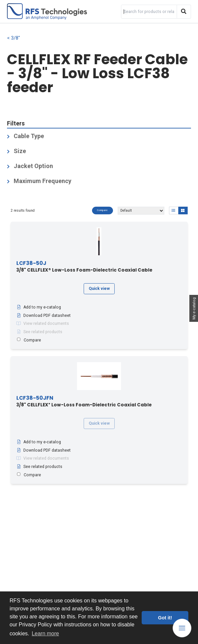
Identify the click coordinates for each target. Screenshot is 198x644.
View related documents (43, 323)
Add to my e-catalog (39, 307)
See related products (39, 332)
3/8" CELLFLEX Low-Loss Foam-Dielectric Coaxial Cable (84, 402)
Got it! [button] (165, 618)
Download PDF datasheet (43, 316)
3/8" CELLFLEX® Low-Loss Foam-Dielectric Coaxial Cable (84, 267)
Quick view (99, 289)
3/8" (15, 38)
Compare (102, 210)
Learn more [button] (45, 634)
